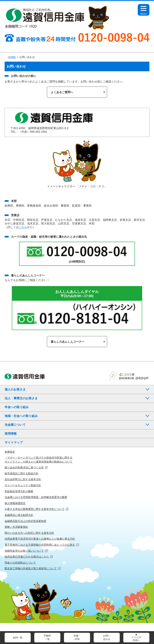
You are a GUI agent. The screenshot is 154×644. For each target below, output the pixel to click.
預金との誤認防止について (20, 563)
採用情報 (11, 434)
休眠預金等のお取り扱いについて (24, 551)
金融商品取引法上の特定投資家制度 (25, 521)
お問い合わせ (107, 637)
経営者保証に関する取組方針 (22, 473)
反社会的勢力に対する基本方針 (23, 479)
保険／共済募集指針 (16, 527)
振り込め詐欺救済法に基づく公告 (24, 467)
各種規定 (10, 452)
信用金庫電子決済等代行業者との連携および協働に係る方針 (40, 539)
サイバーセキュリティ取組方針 (23, 485)
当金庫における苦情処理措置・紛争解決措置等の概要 (36, 497)
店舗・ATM (77, 637)
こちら (23, 227)
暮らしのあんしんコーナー (68, 342)
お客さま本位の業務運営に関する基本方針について (35, 509)
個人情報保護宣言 (15, 503)
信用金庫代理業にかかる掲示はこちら (27, 557)
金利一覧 (18, 638)
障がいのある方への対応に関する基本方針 (29, 533)
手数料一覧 (47, 637)
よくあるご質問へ (62, 92)
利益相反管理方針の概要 (19, 491)
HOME (12, 57)
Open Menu (144, 12)
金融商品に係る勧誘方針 (19, 515)
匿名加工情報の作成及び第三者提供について (31, 568)
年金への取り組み (17, 407)
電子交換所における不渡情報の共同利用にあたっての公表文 (40, 545)
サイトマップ (14, 442)
